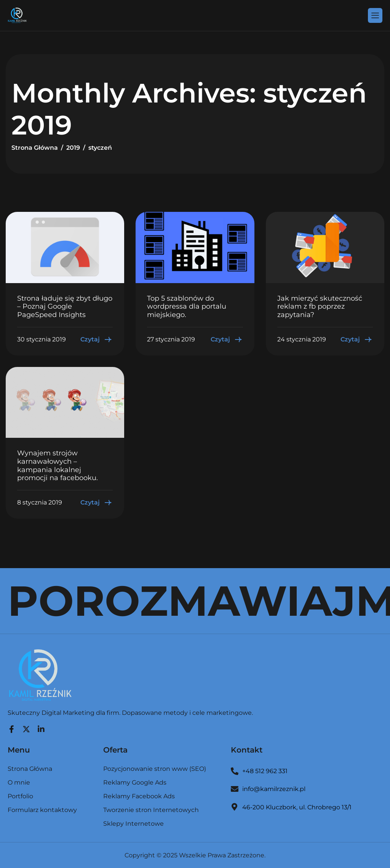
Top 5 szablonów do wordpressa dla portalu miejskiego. (187, 307)
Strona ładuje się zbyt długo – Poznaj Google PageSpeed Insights (65, 307)
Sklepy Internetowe (133, 824)
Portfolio (20, 797)
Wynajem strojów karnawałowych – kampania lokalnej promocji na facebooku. (58, 465)
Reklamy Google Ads (135, 783)
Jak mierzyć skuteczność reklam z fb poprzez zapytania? (320, 307)
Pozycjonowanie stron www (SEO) (155, 769)
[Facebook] (11, 727)
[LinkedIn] (41, 727)
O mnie (19, 783)
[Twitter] (26, 727)
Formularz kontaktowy (42, 810)
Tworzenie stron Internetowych (151, 810)
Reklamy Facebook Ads (139, 797)
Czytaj (97, 340)
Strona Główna (30, 769)
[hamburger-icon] (375, 15)
